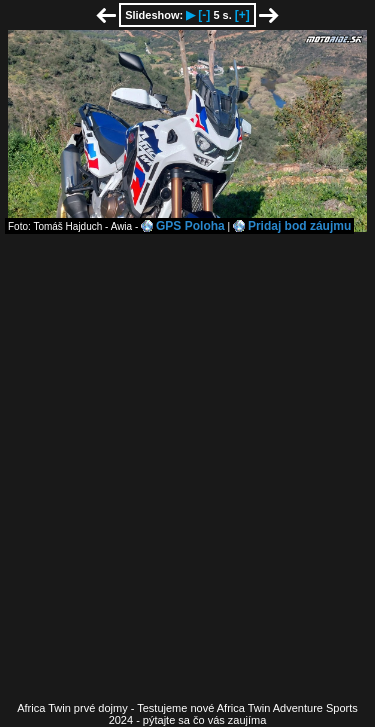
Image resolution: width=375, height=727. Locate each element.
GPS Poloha (190, 226)
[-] (204, 15)
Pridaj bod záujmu (299, 226)
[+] (242, 15)
